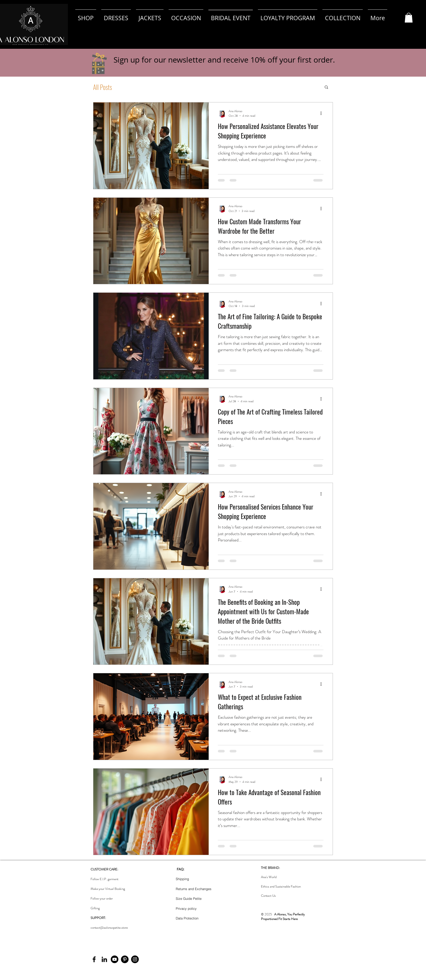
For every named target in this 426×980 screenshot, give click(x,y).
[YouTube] (115, 959)
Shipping (182, 879)
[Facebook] (94, 959)
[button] (409, 18)
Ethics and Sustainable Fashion (281, 886)
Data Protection (187, 918)
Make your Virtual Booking (108, 889)
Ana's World (269, 877)
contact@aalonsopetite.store (109, 928)
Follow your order (102, 898)
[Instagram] (135, 959)
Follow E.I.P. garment (104, 879)
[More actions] (323, 113)
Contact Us (268, 896)
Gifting (95, 908)
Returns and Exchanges (194, 889)
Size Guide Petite (189, 899)
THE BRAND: (270, 868)
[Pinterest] (125, 959)
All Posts (103, 87)
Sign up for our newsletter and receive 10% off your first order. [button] (224, 60)
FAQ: (181, 869)
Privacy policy (186, 908)
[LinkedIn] (104, 959)
